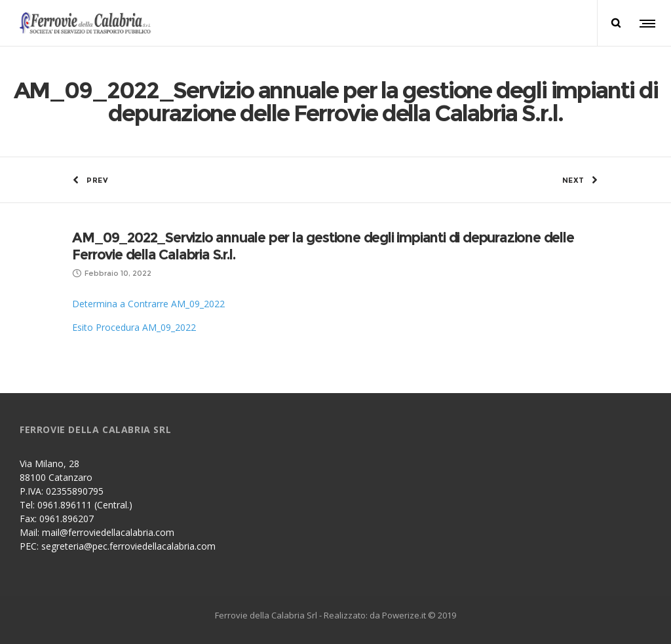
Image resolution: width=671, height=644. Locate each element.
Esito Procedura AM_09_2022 (134, 327)
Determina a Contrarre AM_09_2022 (148, 304)
